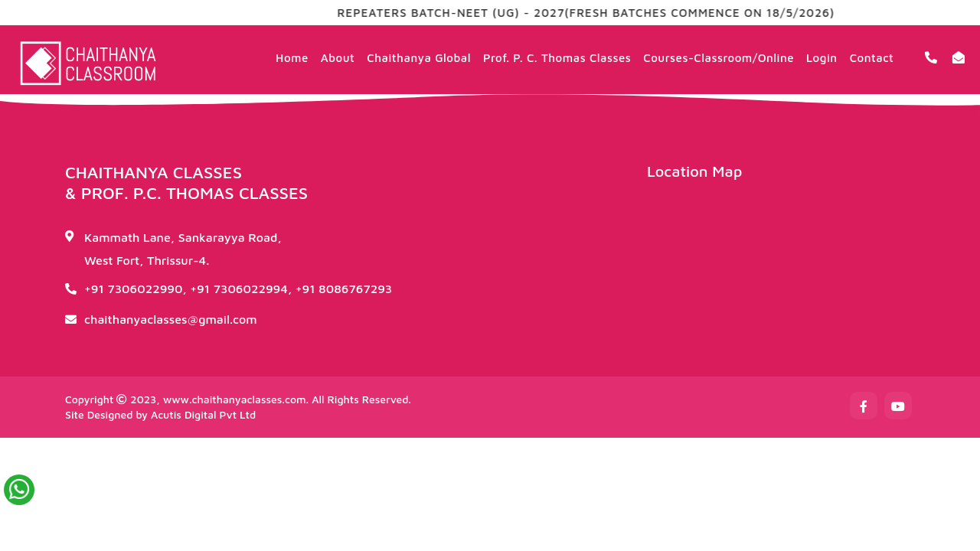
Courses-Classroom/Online (719, 58)
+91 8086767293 (344, 289)
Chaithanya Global (419, 58)
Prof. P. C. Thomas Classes (557, 58)
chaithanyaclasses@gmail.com (171, 319)
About (338, 58)
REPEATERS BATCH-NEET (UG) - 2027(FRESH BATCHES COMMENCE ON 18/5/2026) (598, 13)
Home (292, 58)
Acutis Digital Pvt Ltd (203, 414)
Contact (872, 58)
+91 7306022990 (133, 289)
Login (822, 58)
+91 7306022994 (239, 289)
